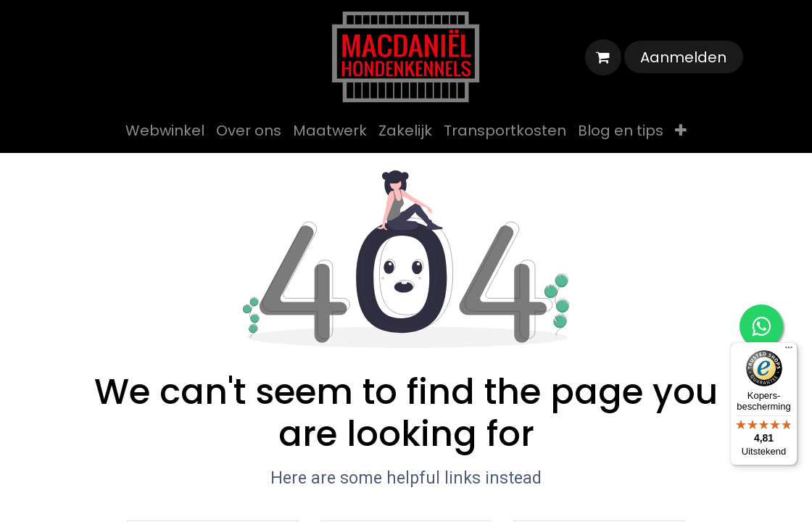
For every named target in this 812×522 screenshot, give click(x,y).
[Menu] (789, 351)
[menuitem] (165, 130)
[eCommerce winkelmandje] (603, 57)
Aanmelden (683, 57)
